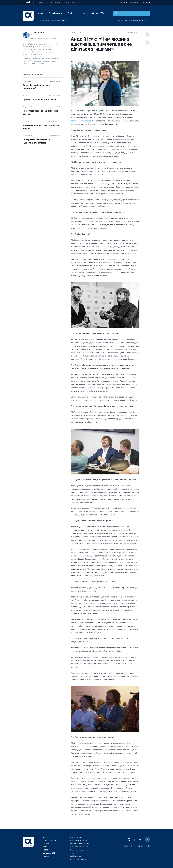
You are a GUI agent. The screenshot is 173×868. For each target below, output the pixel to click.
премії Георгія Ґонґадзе (81, 121)
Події (70, 13)
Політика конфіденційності (81, 850)
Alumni (40, 13)
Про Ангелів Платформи (138, 20)
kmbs (64, 20)
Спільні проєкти (55, 13)
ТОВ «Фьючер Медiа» (137, 846)
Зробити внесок (76, 856)
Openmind (58, 3)
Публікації (49, 3)
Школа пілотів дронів (78, 859)
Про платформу (121, 20)
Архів (80, 3)
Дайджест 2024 (97, 13)
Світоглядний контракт (79, 847)
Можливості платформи (79, 844)
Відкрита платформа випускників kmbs (28, 16)
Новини (40, 3)
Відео (74, 3)
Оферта (73, 853)
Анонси (67, 3)
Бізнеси (46, 844)
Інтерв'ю (81, 13)
